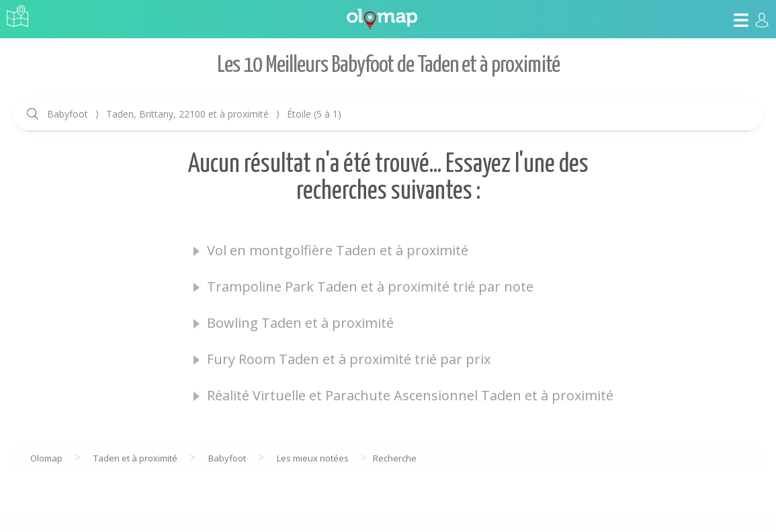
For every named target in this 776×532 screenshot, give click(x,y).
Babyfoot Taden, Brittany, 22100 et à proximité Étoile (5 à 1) (194, 114)
